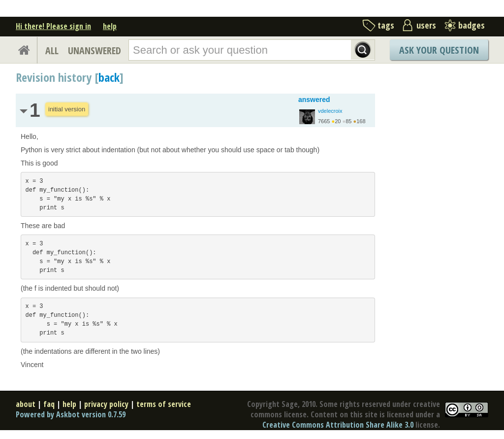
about (26, 404)
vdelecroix (330, 111)
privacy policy (106, 404)
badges (472, 25)
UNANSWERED (94, 51)
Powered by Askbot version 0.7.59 (71, 414)
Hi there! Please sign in (53, 26)
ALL (52, 51)
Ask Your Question (439, 50)
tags (386, 25)
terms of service (164, 404)
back (109, 77)
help (110, 26)
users (426, 25)
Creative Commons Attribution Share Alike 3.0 (338, 425)
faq (49, 404)
